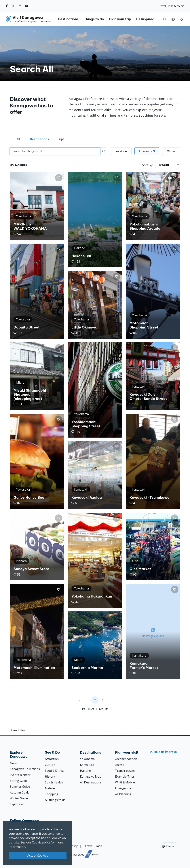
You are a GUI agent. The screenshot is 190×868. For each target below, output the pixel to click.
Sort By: (147, 165)
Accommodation (126, 759)
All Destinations (91, 782)
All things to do (55, 800)
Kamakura (87, 765)
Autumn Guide (20, 792)
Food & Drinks (55, 771)
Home (14, 730)
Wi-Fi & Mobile (125, 782)
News (14, 763)
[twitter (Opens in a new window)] (13, 6)
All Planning (123, 794)
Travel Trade (93, 846)
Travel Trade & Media (171, 6)
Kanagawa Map (91, 776)
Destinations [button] (68, 19)
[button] (173, 19)
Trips (61, 139)
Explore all (17, 804)
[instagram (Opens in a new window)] (20, 6)
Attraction (52, 759)
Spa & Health (54, 782)
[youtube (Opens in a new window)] (27, 6)
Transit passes (125, 771)
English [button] (169, 846)
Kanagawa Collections (25, 769)
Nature (50, 788)
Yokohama (87, 759)
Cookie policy (41, 842)
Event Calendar (20, 775)
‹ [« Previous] (79, 700)
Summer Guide (20, 787)
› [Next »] (111, 700)
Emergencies (124, 788)
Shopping (52, 794)
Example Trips (125, 776)
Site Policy (71, 846)
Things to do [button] (94, 19)
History (50, 776)
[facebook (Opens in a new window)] (7, 6)
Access (120, 765)
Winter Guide (19, 798)
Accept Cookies (38, 856)
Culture (50, 765)
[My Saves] (181, 19)
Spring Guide (19, 781)
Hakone (85, 771)
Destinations (39, 139)
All (18, 139)
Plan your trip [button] (120, 19)
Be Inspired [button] (145, 19)
